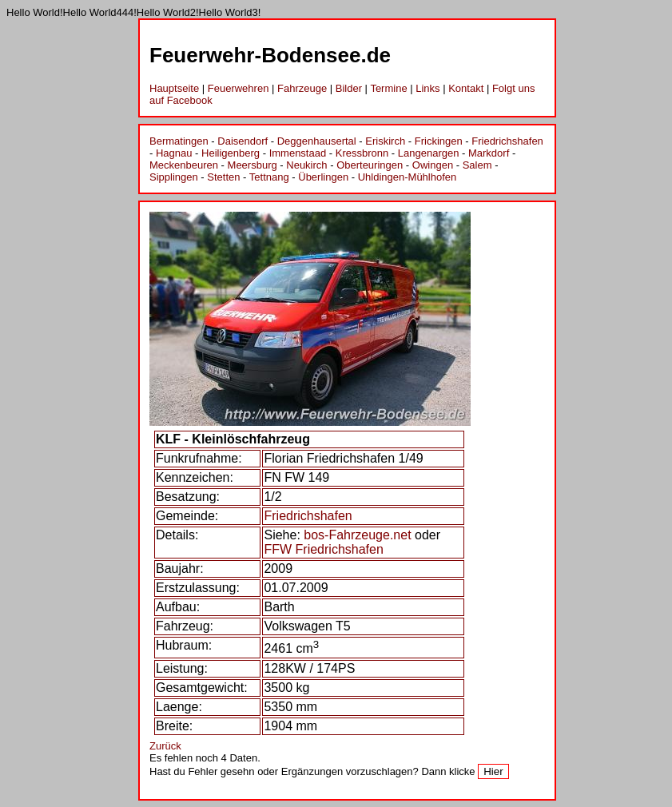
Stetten (223, 177)
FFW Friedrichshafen (323, 549)
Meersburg (252, 165)
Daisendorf (243, 141)
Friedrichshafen (507, 141)
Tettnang (269, 177)
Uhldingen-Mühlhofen (408, 177)
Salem (477, 165)
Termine (388, 88)
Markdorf (489, 153)
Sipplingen (174, 177)
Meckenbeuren (184, 165)
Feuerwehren (239, 88)
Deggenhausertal (317, 141)
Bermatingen (179, 141)
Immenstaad (298, 153)
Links (427, 88)
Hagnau (174, 153)
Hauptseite (174, 88)
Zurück (165, 746)
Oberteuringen (370, 165)
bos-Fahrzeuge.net (357, 535)
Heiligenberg (231, 153)
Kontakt (466, 88)
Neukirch (306, 165)
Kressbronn (362, 153)
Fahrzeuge (302, 88)
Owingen (433, 165)
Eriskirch (385, 141)
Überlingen (323, 177)
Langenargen (429, 153)
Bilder (349, 88)
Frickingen (439, 141)
